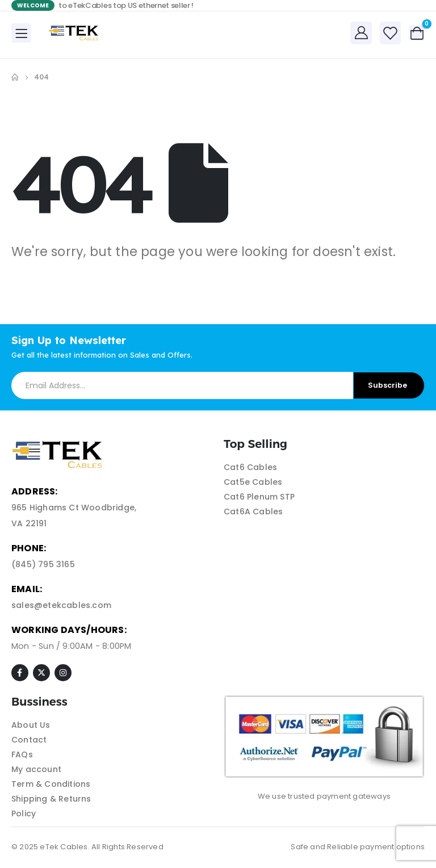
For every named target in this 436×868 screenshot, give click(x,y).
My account (36, 769)
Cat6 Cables (250, 467)
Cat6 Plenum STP (259, 497)
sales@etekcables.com (61, 605)
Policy (24, 814)
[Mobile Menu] (21, 33)
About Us (31, 725)
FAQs (22, 754)
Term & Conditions (51, 784)
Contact (29, 740)
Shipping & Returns (51, 799)
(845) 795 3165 (43, 564)
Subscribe (387, 385)
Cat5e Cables (253, 482)
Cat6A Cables (253, 511)
